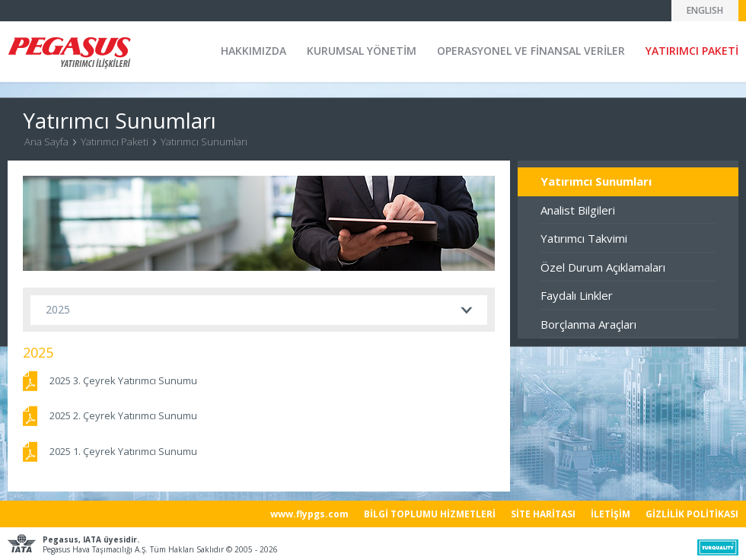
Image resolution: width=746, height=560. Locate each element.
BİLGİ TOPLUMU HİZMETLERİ (430, 514)
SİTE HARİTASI (543, 514)
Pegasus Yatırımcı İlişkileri (69, 53)
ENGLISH (705, 10)
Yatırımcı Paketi (115, 142)
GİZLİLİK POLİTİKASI (692, 514)
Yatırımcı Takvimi (584, 238)
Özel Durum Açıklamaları (603, 267)
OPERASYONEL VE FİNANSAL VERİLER (531, 51)
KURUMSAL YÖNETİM (362, 51)
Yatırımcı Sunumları (204, 142)
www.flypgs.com (309, 514)
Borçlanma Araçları (588, 324)
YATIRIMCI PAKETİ (692, 51)
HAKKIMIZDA (253, 51)
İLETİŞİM (611, 514)
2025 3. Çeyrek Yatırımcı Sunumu (123, 380)
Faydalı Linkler (577, 295)
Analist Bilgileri (578, 210)
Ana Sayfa (46, 142)
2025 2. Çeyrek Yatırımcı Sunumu (123, 415)
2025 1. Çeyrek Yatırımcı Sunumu (123, 451)
